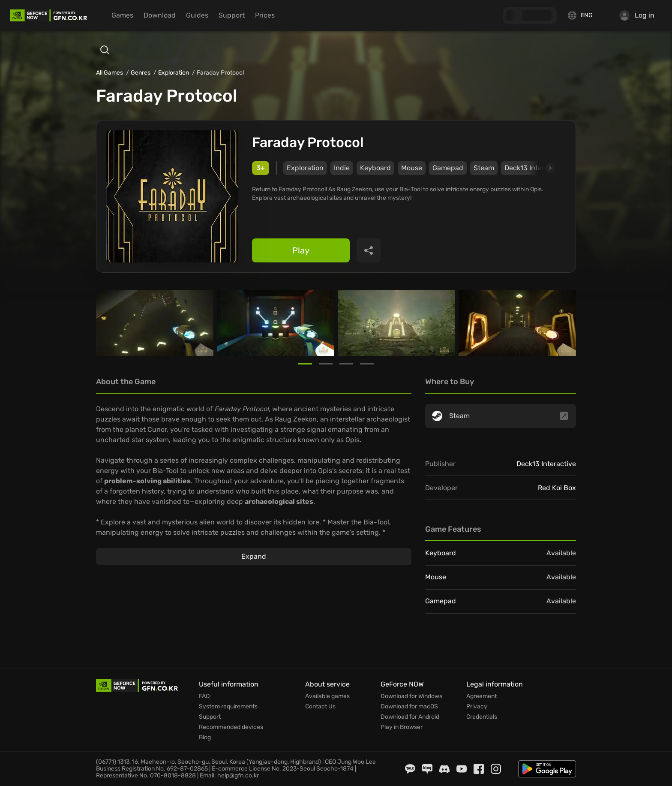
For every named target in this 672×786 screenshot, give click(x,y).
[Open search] (105, 50)
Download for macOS (409, 707)
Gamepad (448, 168)
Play (301, 250)
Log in (637, 15)
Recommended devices (231, 727)
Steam (484, 168)
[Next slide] (540, 168)
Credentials (482, 717)
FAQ (204, 696)
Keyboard (375, 168)
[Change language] (581, 15)
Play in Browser (402, 727)
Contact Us (320, 707)
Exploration (174, 73)
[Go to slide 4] (367, 364)
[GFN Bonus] (530, 15)
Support (232, 15)
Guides (197, 15)
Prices (265, 15)
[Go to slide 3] (346, 364)
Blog (205, 738)
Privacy (477, 707)
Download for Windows (411, 696)
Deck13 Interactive (546, 464)
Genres (141, 73)
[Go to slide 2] (326, 364)
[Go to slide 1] (305, 364)
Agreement (481, 696)
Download (160, 15)
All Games (109, 73)
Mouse (412, 168)
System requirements (228, 707)
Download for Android (410, 717)
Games (122, 15)
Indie (342, 168)
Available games (327, 696)
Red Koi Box (557, 488)
